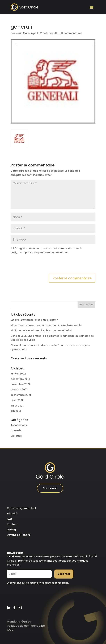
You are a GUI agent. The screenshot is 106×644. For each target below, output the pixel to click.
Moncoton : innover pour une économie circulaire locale (46, 325)
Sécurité (12, 514)
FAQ (9, 519)
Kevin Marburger (26, 33)
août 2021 (17, 400)
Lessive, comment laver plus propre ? (34, 320)
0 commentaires (72, 33)
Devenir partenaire (19, 535)
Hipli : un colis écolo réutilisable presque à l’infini (41, 330)
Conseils (16, 430)
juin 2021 (16, 411)
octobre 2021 (19, 390)
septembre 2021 (21, 395)
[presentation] (37, 265)
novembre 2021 (20, 384)
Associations (19, 425)
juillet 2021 (17, 406)
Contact (12, 524)
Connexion (50, 488)
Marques (16, 436)
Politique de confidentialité (26, 626)
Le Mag (11, 530)
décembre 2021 (20, 379)
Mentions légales (19, 622)
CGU (10, 630)
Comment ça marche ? (22, 508)
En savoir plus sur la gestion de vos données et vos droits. (38, 583)
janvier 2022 (18, 374)
